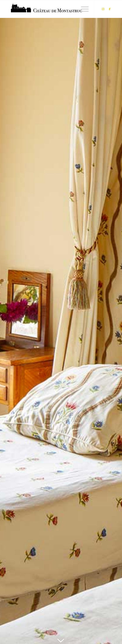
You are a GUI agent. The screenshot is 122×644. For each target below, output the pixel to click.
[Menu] (83, 9)
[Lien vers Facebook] (110, 9)
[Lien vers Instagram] (103, 9)
